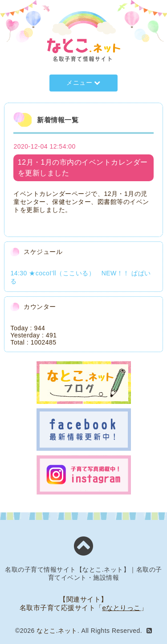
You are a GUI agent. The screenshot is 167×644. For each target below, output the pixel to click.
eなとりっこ (122, 608)
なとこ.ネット (57, 631)
